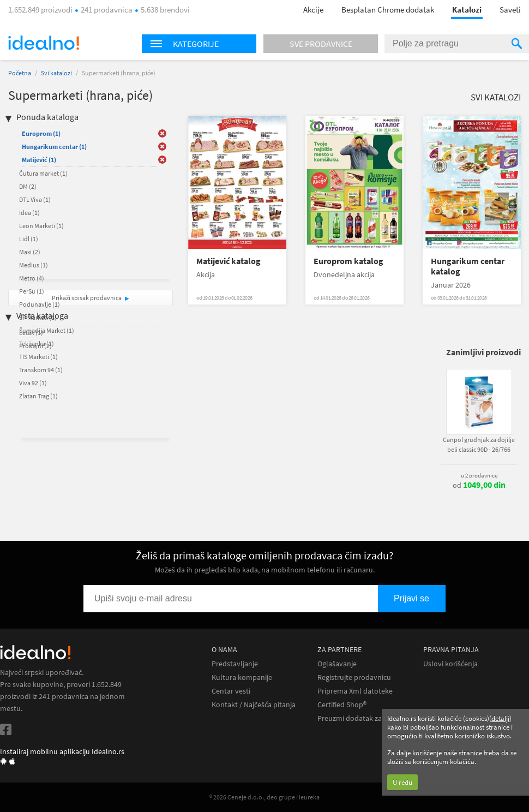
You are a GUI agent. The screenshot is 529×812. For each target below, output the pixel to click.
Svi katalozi (56, 73)
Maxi (30, 252)
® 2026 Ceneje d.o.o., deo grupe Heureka (264, 797)
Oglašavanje (337, 664)
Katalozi (467, 10)
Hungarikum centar (54, 147)
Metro (32, 278)
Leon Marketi (41, 226)
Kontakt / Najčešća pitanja (254, 705)
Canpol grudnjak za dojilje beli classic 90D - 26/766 (479, 444)
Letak (31, 333)
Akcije (313, 10)
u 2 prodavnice (479, 475)
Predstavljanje (235, 664)
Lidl (29, 239)
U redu (402, 782)
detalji (500, 718)
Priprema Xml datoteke (355, 691)
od (479, 485)
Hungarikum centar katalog (468, 266)
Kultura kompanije (242, 677)
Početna (20, 73)
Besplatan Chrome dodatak (388, 10)
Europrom (41, 133)
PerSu (32, 291)
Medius (34, 265)
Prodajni (35, 346)
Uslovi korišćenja (450, 664)
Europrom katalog (348, 261)
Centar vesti (231, 691)
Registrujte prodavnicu (354, 677)
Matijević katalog (229, 261)
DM (28, 186)
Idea (29, 213)
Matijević (39, 160)
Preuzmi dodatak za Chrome (363, 718)
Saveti (510, 10)
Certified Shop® (342, 705)
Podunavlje (40, 304)
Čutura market (43, 173)
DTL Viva (35, 199)
